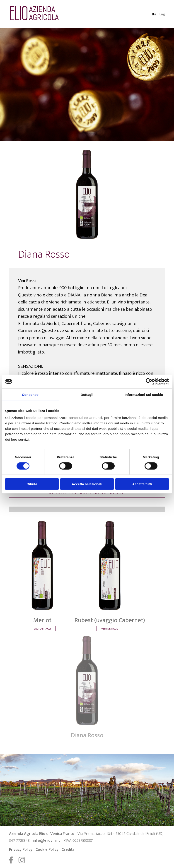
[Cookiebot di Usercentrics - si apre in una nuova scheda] (149, 381)
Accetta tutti (142, 484)
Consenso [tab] (30, 394)
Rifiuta (32, 484)
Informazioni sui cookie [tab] (144, 394)
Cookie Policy (47, 850)
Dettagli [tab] (87, 394)
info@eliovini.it (47, 841)
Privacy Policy (21, 850)
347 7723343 (19, 841)
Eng (162, 14)
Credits (68, 850)
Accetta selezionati (87, 484)
